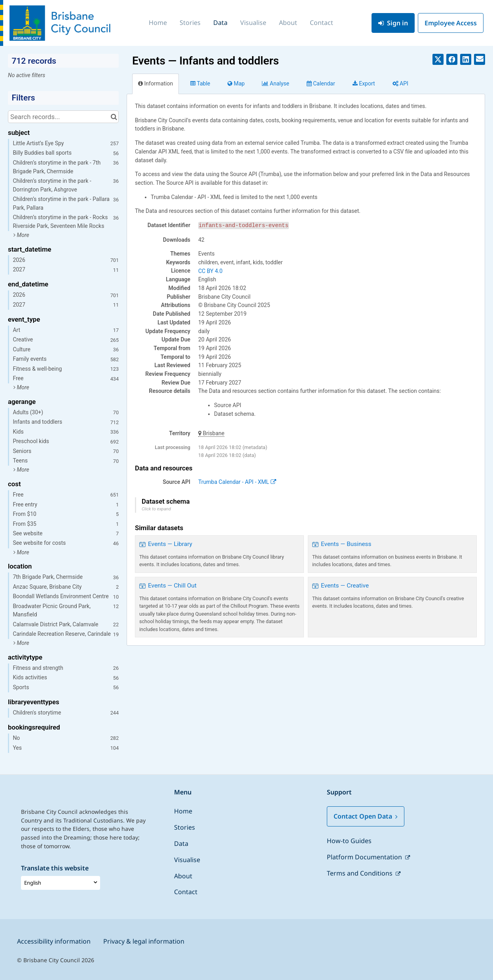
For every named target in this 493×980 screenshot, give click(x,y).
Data (220, 23)
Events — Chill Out (172, 586)
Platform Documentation (365, 857)
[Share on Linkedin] (466, 59)
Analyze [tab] (275, 83)
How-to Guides (349, 841)
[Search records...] (63, 117)
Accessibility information (54, 941)
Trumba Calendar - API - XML (237, 482)
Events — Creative (345, 586)
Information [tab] (155, 83)
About (288, 23)
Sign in (393, 23)
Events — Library (170, 544)
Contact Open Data (366, 816)
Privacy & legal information (144, 941)
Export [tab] (364, 83)
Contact (321, 23)
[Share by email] (480, 59)
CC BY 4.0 (210, 271)
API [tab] (400, 83)
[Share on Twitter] (438, 59)
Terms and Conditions (360, 873)
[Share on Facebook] (452, 59)
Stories (190, 23)
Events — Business (346, 544)
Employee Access (451, 23)
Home (158, 23)
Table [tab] (200, 83)
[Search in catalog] (114, 117)
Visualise (253, 23)
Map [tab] (236, 83)
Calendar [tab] (321, 83)
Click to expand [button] (156, 509)
